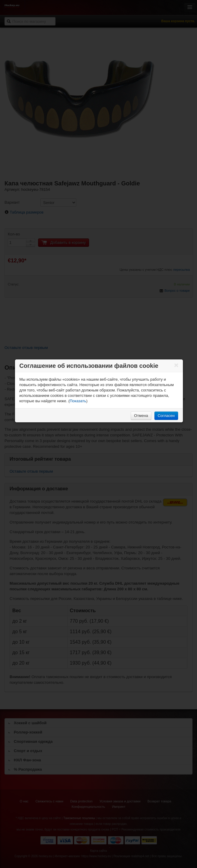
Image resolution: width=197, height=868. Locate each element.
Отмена (141, 416)
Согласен (166, 416)
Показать (78, 401)
